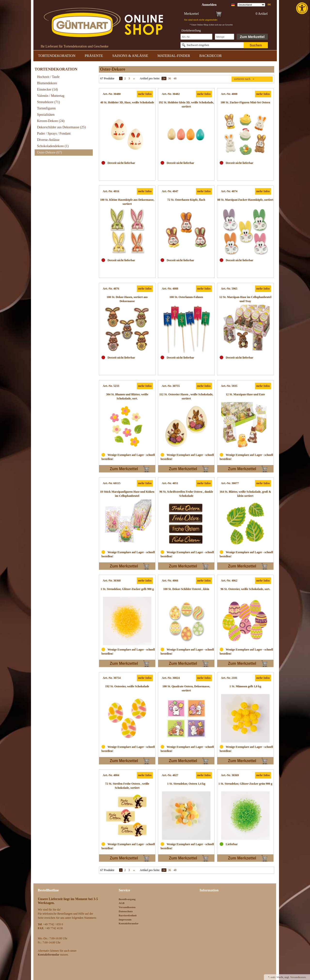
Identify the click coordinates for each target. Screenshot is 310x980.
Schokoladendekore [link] (53, 146)
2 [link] (125, 78)
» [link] (134, 78)
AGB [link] (122, 903)
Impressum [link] (125, 919)
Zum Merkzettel (252, 37)
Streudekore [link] (48, 102)
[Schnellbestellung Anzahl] (225, 37)
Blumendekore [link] (47, 83)
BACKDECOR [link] (211, 56)
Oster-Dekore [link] (50, 152)
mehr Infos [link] (145, 94)
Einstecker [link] (47, 89)
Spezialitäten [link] (46, 115)
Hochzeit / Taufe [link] (48, 77)
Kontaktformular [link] (129, 923)
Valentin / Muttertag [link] (51, 96)
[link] (302, 8)
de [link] (269, 4)
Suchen (256, 45)
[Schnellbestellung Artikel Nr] (196, 37)
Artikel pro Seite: (150, 78)
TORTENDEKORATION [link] (57, 56)
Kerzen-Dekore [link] (51, 121)
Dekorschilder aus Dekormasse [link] (61, 127)
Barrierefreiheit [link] (128, 915)
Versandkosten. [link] (298, 977)
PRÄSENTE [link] (94, 56)
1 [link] (121, 78)
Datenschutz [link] (126, 911)
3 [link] (129, 78)
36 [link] (170, 78)
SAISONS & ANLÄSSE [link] (130, 56)
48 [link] (175, 78)
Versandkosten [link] (127, 907)
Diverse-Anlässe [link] (48, 140)
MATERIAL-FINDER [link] (174, 56)
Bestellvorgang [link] (127, 899)
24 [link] (164, 78)
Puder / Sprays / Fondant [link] (54, 134)
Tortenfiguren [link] (46, 108)
